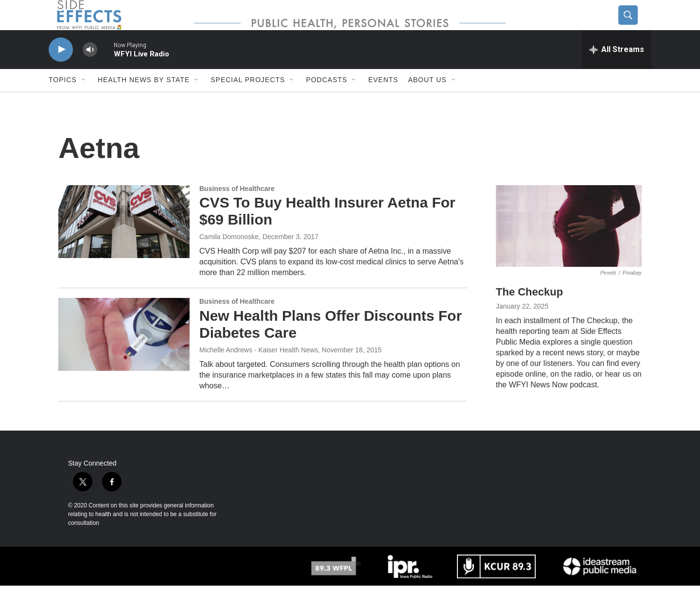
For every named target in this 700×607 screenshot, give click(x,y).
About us (427, 101)
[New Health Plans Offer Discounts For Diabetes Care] (124, 355)
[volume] (90, 71)
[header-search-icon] (635, 26)
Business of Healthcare (237, 209)
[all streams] (617, 70)
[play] (61, 71)
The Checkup (529, 313)
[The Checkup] (569, 247)
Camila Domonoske (229, 258)
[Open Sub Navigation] (84, 101)
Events (383, 101)
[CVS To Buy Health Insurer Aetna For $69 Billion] (124, 243)
